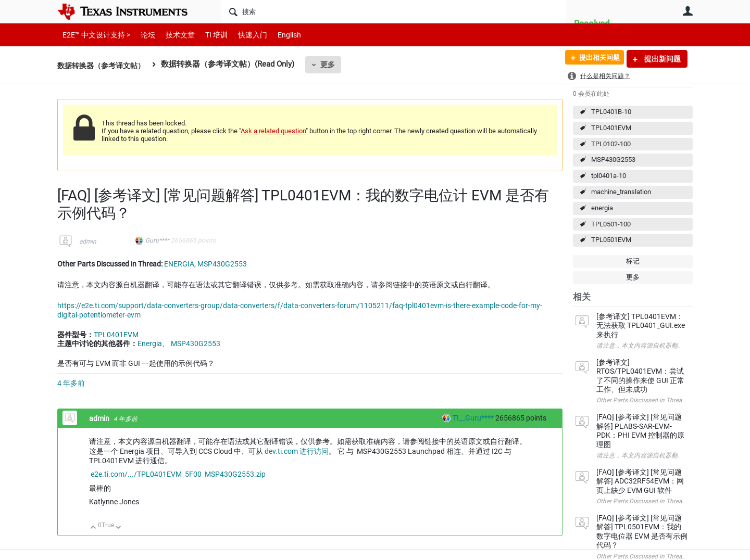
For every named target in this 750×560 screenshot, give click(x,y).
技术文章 (173, 35)
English (277, 35)
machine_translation (621, 192)
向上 (93, 528)
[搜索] (393, 11)
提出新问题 (662, 59)
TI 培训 (208, 35)
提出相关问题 (595, 59)
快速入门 (242, 35)
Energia (150, 343)
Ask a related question (273, 131)
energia (602, 208)
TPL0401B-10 (611, 112)
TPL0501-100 (611, 224)
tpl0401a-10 (609, 176)
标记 (633, 261)
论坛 (142, 35)
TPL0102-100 (611, 144)
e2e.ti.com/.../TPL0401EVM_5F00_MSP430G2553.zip (178, 474)
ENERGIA (179, 264)
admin (88, 241)
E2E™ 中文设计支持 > (94, 35)
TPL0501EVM (611, 240)
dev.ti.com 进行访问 (297, 451)
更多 (334, 65)
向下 (118, 528)
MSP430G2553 (613, 160)
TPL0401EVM (611, 128)
